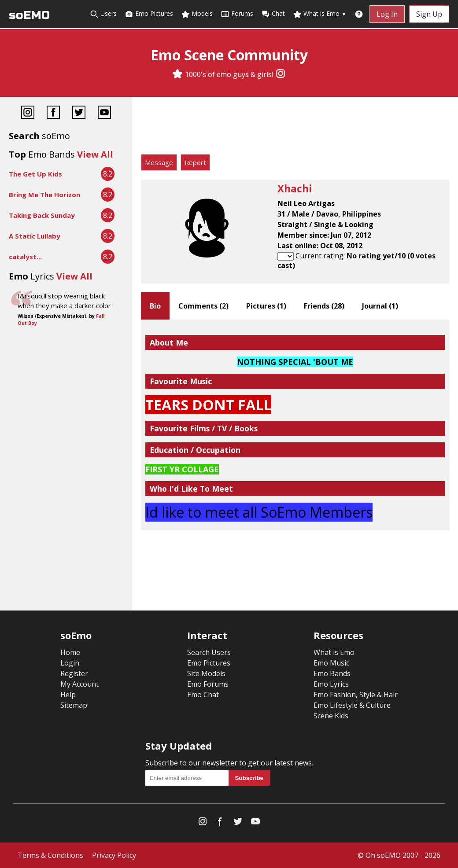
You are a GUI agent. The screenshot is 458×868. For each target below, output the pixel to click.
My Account (79, 684)
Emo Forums (208, 684)
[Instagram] (281, 74)
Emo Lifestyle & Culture (352, 705)
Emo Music (331, 663)
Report (195, 162)
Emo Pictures (149, 14)
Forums (237, 14)
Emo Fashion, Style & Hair (356, 695)
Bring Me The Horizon (44, 195)
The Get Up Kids (35, 174)
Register (74, 673)
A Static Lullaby (35, 236)
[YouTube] (104, 113)
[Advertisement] (295, 128)
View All (95, 154)
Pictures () (266, 306)
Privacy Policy (114, 855)
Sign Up (429, 14)
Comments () (203, 306)
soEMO (29, 15)
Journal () (380, 306)
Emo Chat (203, 695)
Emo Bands (332, 673)
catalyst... (25, 257)
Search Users (209, 652)
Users (103, 14)
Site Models (206, 673)
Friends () (324, 306)
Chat (273, 14)
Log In (387, 14)
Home (70, 652)
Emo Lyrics (331, 684)
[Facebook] (53, 113)
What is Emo (320, 14)
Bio (155, 306)
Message (159, 162)
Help (68, 695)
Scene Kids (331, 716)
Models (197, 14)
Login (70, 663)
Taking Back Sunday (42, 215)
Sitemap (74, 705)
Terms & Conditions (50, 855)
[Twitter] (79, 113)
